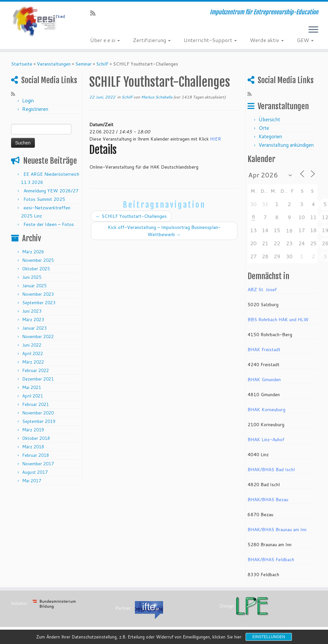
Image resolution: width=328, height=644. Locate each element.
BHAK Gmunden (264, 380)
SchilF (102, 64)
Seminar (83, 64)
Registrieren (35, 109)
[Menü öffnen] (313, 30)
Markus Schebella (157, 97)
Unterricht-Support (210, 40)
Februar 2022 (36, 370)
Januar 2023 (34, 328)
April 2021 (33, 396)
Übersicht (269, 120)
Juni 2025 (32, 277)
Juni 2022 (32, 345)
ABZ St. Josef (262, 290)
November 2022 (38, 337)
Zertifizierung (152, 40)
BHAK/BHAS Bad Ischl (271, 470)
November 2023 (38, 294)
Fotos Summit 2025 (44, 199)
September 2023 (39, 303)
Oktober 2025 (36, 269)
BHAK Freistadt (264, 350)
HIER (215, 139)
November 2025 (38, 260)
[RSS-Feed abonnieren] (95, 13)
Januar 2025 (34, 286)
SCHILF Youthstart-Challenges (131, 216)
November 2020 (38, 413)
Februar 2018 (36, 455)
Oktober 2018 (36, 438)
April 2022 (33, 353)
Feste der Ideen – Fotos (49, 224)
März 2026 (33, 252)
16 (289, 230)
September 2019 (39, 421)
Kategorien (270, 136)
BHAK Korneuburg (266, 410)
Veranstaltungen (54, 64)
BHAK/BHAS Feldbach (271, 560)
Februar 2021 (36, 404)
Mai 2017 (32, 481)
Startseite (22, 64)
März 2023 (33, 320)
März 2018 (33, 447)
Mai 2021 (32, 387)
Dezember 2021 (38, 379)
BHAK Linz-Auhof (266, 440)
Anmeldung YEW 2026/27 (51, 191)
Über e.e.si (105, 40)
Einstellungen (269, 637)
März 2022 (33, 362)
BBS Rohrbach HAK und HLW (278, 320)
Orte (264, 128)
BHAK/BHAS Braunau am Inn (277, 530)
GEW (305, 40)
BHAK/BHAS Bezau (268, 500)
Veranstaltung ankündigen (286, 145)
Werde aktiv (267, 40)
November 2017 (38, 464)
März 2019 (33, 430)
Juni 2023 (32, 311)
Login (28, 101)
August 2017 (35, 472)
